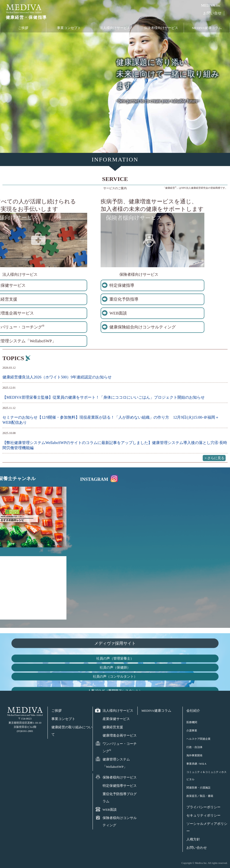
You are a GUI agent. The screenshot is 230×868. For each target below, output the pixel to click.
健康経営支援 (113, 727)
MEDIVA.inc (211, 5)
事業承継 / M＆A (196, 764)
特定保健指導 (60, 285)
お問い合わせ (197, 848)
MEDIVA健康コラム (207, 29)
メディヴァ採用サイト (115, 687)
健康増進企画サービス (120, 735)
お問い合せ (212, 13)
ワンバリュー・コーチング (120, 747)
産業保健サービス (116, 719)
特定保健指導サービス (120, 786)
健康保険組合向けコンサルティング (81, 327)
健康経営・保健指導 (24, 19)
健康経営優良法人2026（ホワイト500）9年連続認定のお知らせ (57, 377)
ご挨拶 (23, 29)
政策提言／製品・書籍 (200, 796)
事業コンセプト (69, 29)
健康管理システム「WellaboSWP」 (116, 763)
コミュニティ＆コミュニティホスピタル (206, 776)
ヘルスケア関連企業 (198, 739)
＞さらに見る (214, 458)
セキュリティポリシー (203, 815)
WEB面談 (56, 313)
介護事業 (192, 730)
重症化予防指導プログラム (120, 798)
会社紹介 (193, 711)
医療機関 (192, 722)
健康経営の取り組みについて (72, 731)
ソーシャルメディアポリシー (207, 827)
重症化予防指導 (62, 299)
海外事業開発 (194, 755)
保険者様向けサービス (161, 29)
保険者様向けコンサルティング (120, 822)
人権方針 (193, 839)
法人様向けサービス (115, 29)
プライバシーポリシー (203, 807)
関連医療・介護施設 (198, 788)
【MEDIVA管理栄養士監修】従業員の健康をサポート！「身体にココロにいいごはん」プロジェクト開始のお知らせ (104, 397)
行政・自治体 (194, 747)
